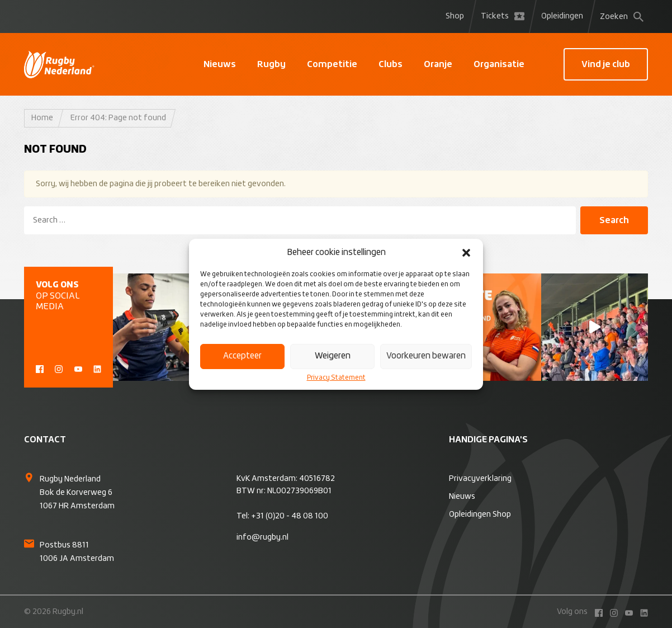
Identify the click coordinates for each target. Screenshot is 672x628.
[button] (466, 253)
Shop (455, 16)
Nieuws (220, 64)
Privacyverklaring (480, 479)
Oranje (438, 64)
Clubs (391, 64)
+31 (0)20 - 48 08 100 (290, 516)
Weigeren (333, 356)
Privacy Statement (336, 378)
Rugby (271, 64)
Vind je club (606, 64)
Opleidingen (562, 16)
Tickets (503, 16)
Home (42, 118)
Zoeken (622, 17)
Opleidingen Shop (480, 514)
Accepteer (242, 356)
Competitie (332, 64)
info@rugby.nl (262, 537)
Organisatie (499, 64)
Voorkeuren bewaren (426, 356)
